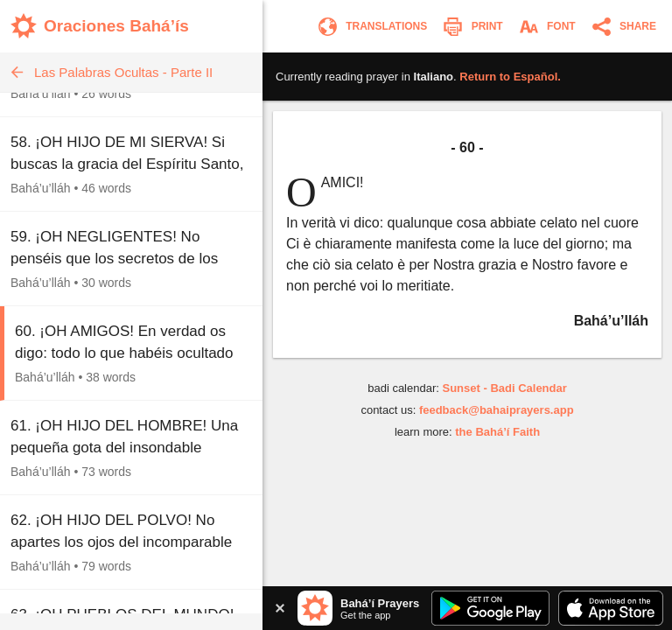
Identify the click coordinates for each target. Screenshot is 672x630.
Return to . (510, 77)
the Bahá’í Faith (497, 432)
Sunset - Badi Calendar (504, 388)
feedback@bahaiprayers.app (497, 410)
